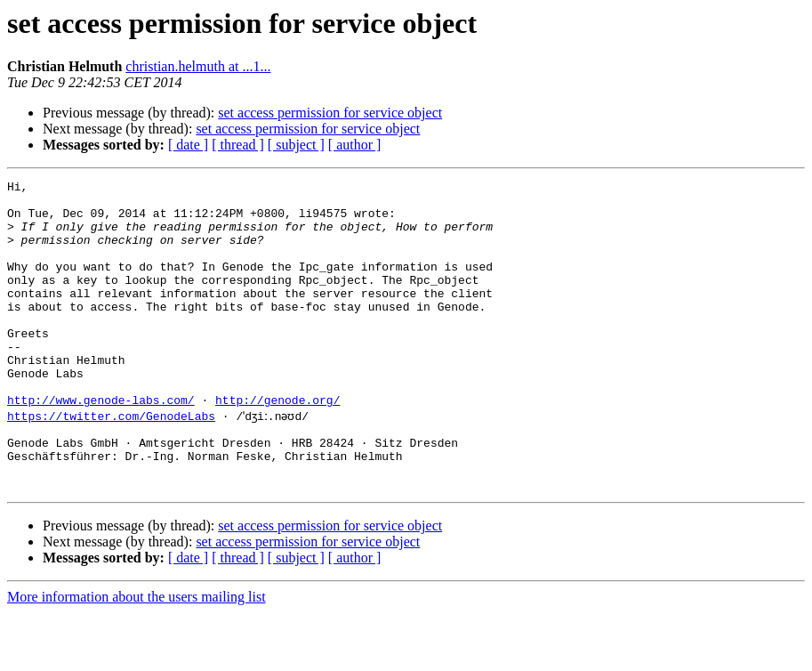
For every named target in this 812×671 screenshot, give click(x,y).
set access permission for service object (330, 113)
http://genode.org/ (277, 445)
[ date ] (188, 145)
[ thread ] (238, 145)
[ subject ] (296, 145)
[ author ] (355, 145)
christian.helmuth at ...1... (198, 66)
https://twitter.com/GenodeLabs (111, 461)
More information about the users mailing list (137, 655)
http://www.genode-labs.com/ (101, 445)
